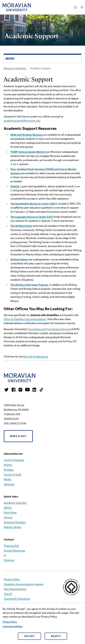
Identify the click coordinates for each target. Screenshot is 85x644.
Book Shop (10, 513)
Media (8, 479)
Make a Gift (18, 436)
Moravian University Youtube (27, 390)
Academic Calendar (15, 503)
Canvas (8, 517)
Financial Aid (11, 546)
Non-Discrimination (15, 589)
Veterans (9, 484)
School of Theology (15, 522)
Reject (56, 636)
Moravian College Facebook (13, 390)
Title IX (8, 594)
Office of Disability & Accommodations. (25, 319)
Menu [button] (82, 7)
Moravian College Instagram (20, 390)
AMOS (8, 508)
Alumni (8, 465)
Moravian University (15, 68)
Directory (9, 560)
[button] (76, 7)
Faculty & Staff (12, 475)
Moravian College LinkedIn (34, 390)
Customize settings (13, 626)
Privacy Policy (10, 622)
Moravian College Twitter (6, 390)
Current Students (14, 460)
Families (9, 470)
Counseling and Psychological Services (49, 329)
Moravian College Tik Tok (41, 390)
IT (5, 555)
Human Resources (14, 551)
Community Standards (17, 599)
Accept (30, 636)
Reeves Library (13, 527)
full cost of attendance (36, 357)
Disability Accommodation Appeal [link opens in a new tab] (24, 584)
